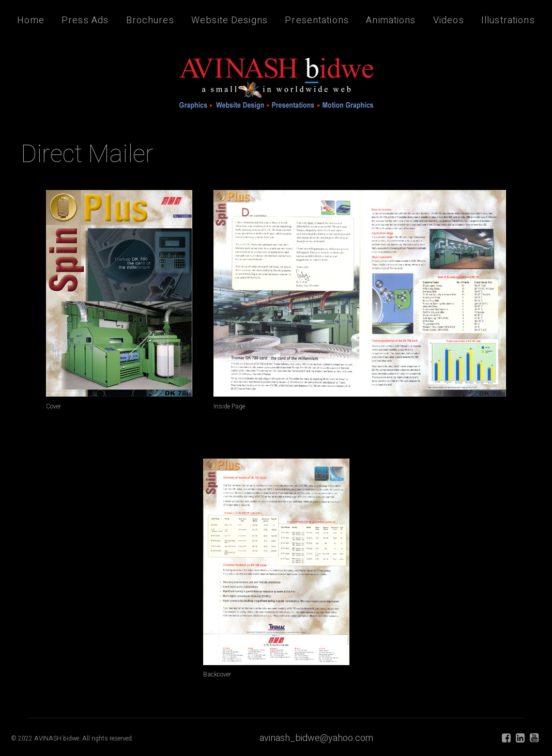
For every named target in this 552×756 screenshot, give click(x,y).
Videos (449, 20)
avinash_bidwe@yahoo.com (316, 738)
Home (31, 20)
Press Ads (85, 20)
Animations (391, 20)
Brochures (150, 20)
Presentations (317, 20)
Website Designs (229, 20)
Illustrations (508, 20)
